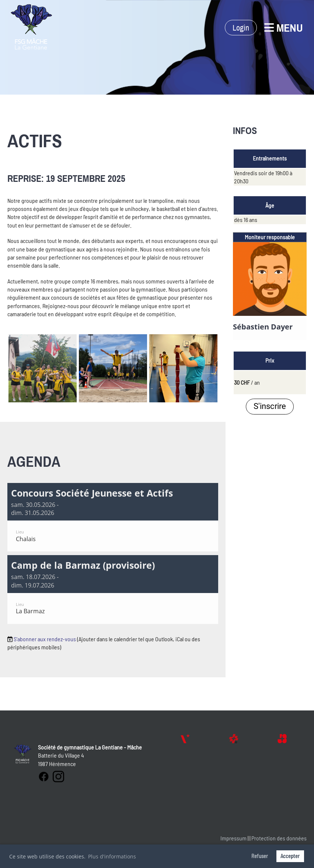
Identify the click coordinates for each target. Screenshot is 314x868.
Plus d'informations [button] (112, 856)
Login (241, 28)
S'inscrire (270, 406)
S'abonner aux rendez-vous (45, 639)
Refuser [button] (260, 856)
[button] (113, 517)
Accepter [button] (290, 856)
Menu (284, 28)
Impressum (233, 838)
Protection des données (279, 838)
